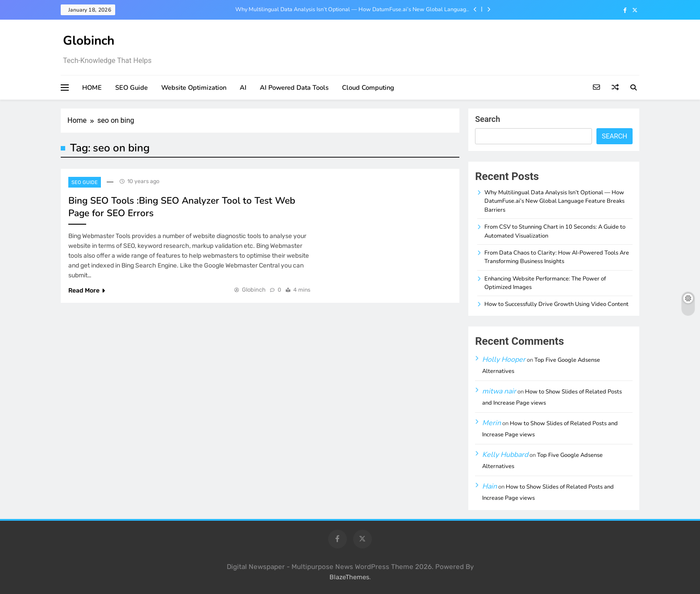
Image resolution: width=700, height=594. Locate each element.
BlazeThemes (349, 577)
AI (243, 88)
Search (487, 119)
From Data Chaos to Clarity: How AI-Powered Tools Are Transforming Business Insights (557, 257)
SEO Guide (131, 88)
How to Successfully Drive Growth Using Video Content (556, 304)
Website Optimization (194, 88)
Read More (87, 291)
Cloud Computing (368, 88)
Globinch (89, 41)
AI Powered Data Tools (294, 88)
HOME (92, 88)
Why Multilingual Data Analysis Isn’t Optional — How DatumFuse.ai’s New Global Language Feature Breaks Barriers (352, 9)
